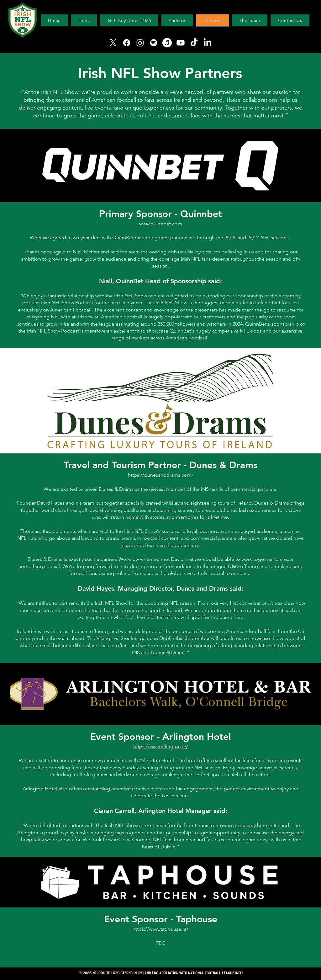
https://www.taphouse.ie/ (160, 929)
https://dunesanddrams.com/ (161, 475)
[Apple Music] (167, 43)
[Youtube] (181, 43)
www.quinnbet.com (161, 224)
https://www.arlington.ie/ (161, 747)
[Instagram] (140, 43)
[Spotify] (154, 43)
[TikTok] (194, 43)
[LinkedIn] (208, 43)
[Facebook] (127, 43)
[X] (113, 43)
